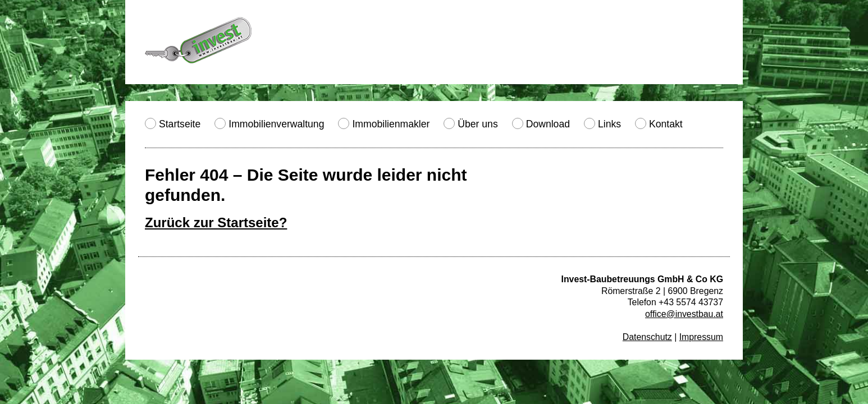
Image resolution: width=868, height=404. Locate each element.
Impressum (701, 337)
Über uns (478, 124)
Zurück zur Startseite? (216, 222)
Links (609, 124)
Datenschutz (647, 337)
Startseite (180, 124)
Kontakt (666, 124)
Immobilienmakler (391, 124)
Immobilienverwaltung (276, 124)
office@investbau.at (684, 314)
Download (548, 124)
